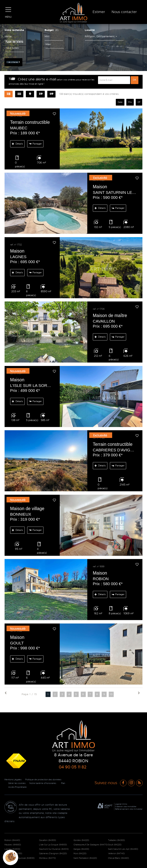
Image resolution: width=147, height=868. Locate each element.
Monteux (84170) (47, 858)
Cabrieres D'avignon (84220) (53, 853)
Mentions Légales (14, 780)
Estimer (99, 12)
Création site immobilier (126, 806)
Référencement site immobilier (129, 809)
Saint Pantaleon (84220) (85, 858)
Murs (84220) (80, 853)
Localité (90, 30)
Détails (17, 144)
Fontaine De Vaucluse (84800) (20, 858)
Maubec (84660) (13, 845)
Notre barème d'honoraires (46, 783)
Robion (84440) (12, 840)
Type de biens (14, 42)
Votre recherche (14, 30)
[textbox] (100, 37)
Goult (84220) (115, 845)
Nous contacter (124, 12)
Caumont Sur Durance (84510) (54, 849)
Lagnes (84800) (12, 849)
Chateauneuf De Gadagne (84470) (91, 845)
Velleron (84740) (116, 853)
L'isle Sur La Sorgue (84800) (53, 845)
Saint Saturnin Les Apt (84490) (123, 849)
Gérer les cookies (18, 783)
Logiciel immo (121, 804)
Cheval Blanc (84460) (118, 858)
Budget (49, 30)
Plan (67, 783)
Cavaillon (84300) (48, 840)
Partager (35, 144)
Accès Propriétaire (18, 787)
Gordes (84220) (81, 840)
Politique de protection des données (47, 780)
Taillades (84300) (116, 840)
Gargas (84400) (81, 849)
